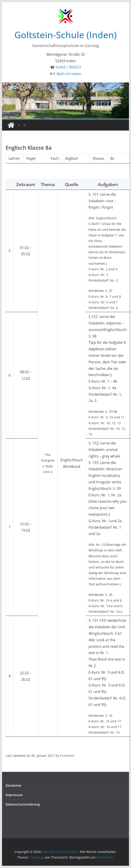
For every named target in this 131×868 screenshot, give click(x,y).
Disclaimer (14, 785)
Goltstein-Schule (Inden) (65, 35)
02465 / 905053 (68, 67)
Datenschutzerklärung (23, 804)
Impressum (14, 795)
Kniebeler (67, 756)
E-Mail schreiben (67, 74)
